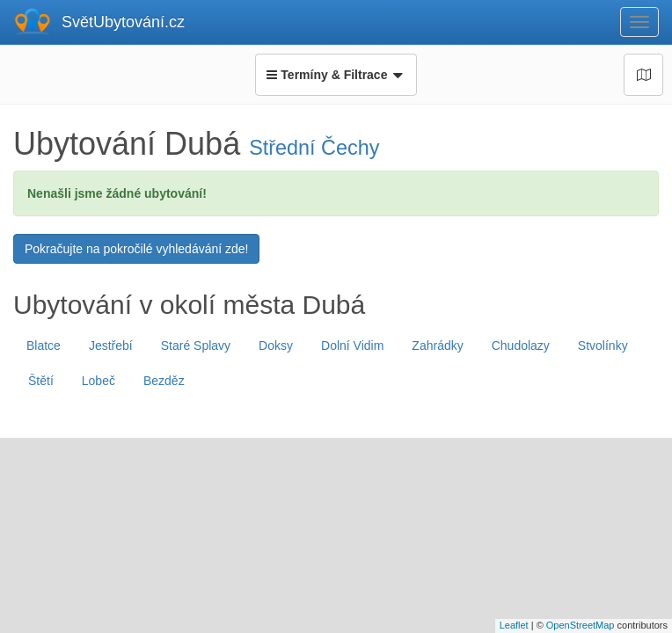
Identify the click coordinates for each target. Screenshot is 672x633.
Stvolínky (603, 346)
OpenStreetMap (581, 625)
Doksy (276, 346)
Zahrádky (437, 346)
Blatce (44, 346)
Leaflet (514, 625)
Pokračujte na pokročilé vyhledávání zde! (136, 249)
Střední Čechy (314, 148)
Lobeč (99, 381)
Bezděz (164, 381)
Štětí (41, 381)
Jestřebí (111, 346)
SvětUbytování (123, 22)
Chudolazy (521, 346)
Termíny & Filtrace (336, 75)
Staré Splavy (196, 346)
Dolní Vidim (352, 346)
